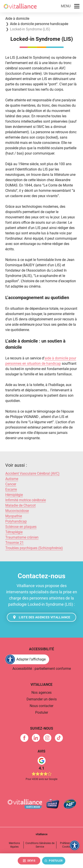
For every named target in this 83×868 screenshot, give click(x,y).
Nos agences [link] (41, 693)
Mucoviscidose (17, 511)
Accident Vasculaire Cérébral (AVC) (32, 473)
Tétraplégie (14, 532)
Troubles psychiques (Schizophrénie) (34, 548)
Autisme (12, 479)
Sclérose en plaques (21, 527)
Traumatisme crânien (22, 537)
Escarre (11, 489)
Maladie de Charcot (20, 505)
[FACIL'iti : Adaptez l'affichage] (27, 659)
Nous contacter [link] (41, 706)
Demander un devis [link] (42, 699)
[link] (24, 738)
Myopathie (14, 516)
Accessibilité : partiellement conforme (42, 669)
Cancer (11, 484)
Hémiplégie (14, 495)
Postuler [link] (42, 712)
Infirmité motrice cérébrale (26, 500)
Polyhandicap (16, 521)
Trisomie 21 (14, 543)
